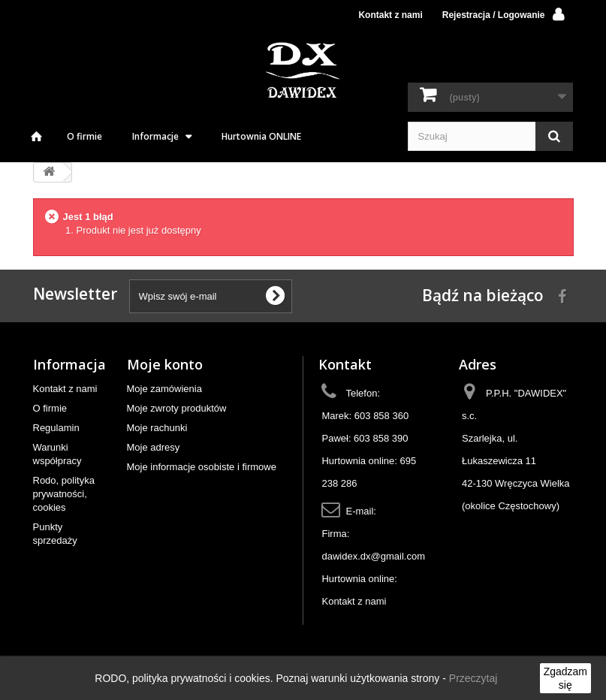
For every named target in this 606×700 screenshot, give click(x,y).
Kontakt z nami (390, 15)
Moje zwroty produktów (177, 408)
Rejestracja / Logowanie (494, 15)
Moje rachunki (157, 428)
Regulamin (56, 428)
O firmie (84, 136)
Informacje (155, 136)
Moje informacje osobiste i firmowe (202, 467)
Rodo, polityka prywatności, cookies (64, 494)
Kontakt (345, 364)
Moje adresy (154, 447)
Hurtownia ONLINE (261, 136)
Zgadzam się (565, 678)
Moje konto (165, 364)
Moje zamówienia (164, 389)
